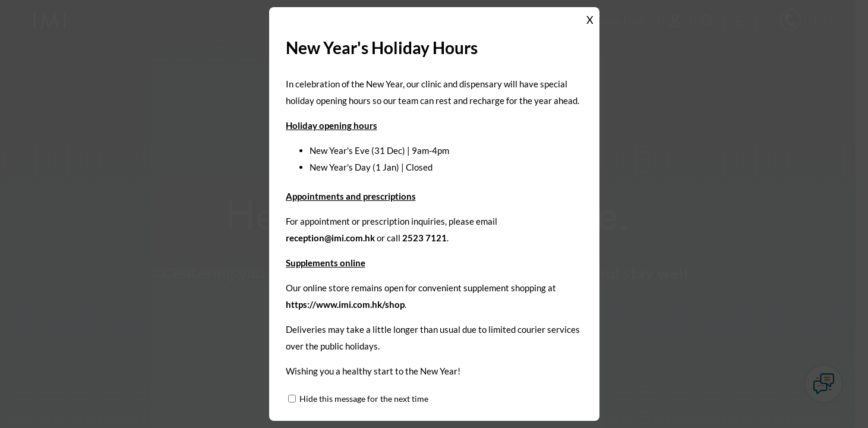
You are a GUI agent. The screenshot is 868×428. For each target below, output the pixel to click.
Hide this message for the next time (364, 399)
